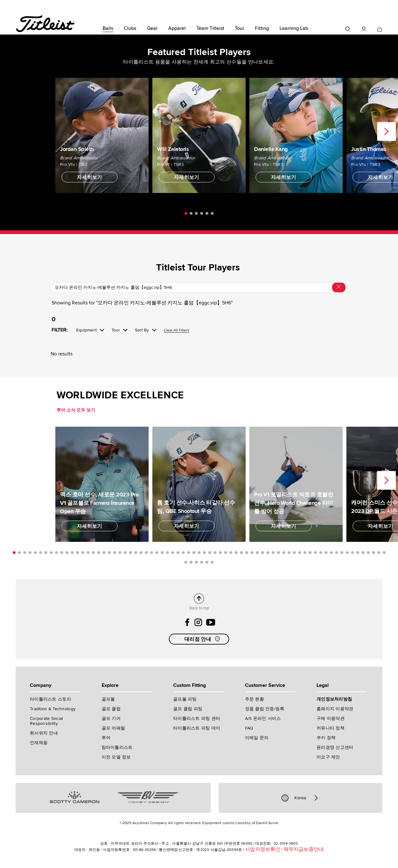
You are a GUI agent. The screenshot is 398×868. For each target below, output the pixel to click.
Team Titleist (210, 28)
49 (268, 553)
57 (310, 553)
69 (374, 553)
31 (173, 553)
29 (162, 553)
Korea (300, 798)
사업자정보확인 (263, 849)
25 (141, 553)
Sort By (142, 330)
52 (284, 553)
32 (178, 553)
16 (93, 553)
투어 (106, 738)
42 (231, 553)
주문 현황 (255, 699)
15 (88, 553)
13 (78, 553)
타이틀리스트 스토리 (51, 699)
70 (379, 553)
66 (358, 553)
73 (191, 562)
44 (241, 553)
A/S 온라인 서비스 (263, 718)
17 (99, 553)
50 (273, 553)
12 (72, 553)
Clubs (130, 28)
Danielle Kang (271, 149)
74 (196, 562)
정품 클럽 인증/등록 (265, 709)
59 (321, 553)
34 (189, 553)
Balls (108, 28)
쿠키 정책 (326, 738)
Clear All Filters (177, 331)
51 (278, 553)
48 (263, 553)
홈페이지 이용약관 (335, 709)
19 (109, 553)
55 (300, 553)
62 (337, 553)
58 (315, 553)
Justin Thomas (369, 149)
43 (236, 553)
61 (331, 553)
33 (183, 553)
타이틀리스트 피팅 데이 (197, 728)
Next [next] (386, 132)
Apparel (177, 28)
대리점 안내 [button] (203, 639)
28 (157, 553)
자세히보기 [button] (90, 177)
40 (220, 553)
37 (204, 553)
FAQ (249, 728)
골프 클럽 (111, 709)
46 (252, 553)
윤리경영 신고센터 (335, 747)
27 (152, 553)
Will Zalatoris (173, 149)
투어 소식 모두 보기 (76, 410)
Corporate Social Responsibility (46, 721)
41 (226, 553)
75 (202, 562)
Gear (152, 28)
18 (104, 553)
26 (146, 553)
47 (257, 553)
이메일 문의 (257, 738)
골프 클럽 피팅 (188, 709)
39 (215, 553)
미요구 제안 (328, 757)
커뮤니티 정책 (331, 728)
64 (347, 553)
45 (247, 553)
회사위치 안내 (44, 733)
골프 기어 (111, 718)
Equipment (86, 330)
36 (199, 553)
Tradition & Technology (53, 709)
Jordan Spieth (77, 149)
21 (120, 553)
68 (368, 553)
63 (342, 553)
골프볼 (108, 699)
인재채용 (39, 743)
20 (115, 553)
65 (352, 553)
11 (67, 553)
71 (384, 553)
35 (194, 553)
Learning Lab (294, 28)
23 (130, 553)
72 (186, 562)
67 (363, 553)
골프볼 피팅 (185, 699)
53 (289, 553)
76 (207, 562)
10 (62, 553)
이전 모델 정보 (116, 757)
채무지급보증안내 (304, 849)
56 (305, 553)
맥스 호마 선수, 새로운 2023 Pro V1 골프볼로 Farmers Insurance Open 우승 (99, 503)
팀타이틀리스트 (117, 747)
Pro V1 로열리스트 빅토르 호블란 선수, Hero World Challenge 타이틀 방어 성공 (294, 503)
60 (326, 553)
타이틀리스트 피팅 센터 (197, 718)
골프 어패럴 (113, 728)
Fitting (262, 28)
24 (136, 553)
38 (210, 553)
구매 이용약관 (331, 718)
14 (83, 553)
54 (294, 553)
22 (125, 553)
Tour (239, 28)
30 (167, 553)
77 (212, 562)
